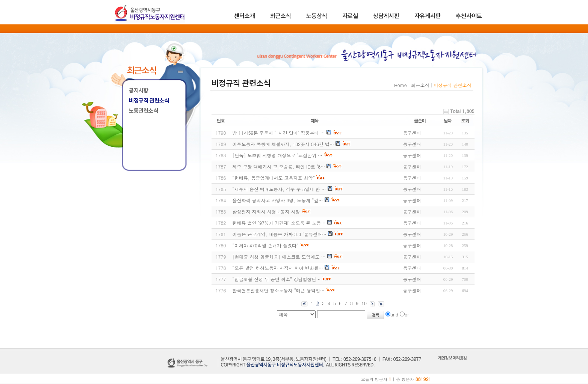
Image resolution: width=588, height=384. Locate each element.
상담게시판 (386, 16)
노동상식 (317, 16)
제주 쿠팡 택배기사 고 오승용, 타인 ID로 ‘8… (279, 166)
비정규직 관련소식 (149, 101)
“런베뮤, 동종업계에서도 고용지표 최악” (274, 178)
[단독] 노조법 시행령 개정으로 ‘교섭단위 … (278, 155)
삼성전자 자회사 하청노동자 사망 (266, 212)
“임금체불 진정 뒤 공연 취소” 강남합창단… (277, 279)
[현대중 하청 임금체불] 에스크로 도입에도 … (279, 257)
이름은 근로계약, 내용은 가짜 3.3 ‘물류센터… (280, 234)
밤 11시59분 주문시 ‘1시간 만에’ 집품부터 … (279, 133)
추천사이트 (469, 16)
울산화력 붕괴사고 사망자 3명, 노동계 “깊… (278, 200)
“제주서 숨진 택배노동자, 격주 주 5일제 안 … (279, 189)
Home (401, 85)
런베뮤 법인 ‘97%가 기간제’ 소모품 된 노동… (279, 223)
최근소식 (281, 16)
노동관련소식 (144, 111)
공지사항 (139, 90)
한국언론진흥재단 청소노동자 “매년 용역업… (279, 290)
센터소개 (245, 16)
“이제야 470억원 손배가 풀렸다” (266, 245)
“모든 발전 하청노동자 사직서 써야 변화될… (278, 268)
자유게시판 (428, 16)
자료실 (350, 16)
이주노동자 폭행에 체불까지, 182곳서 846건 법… (283, 144)
